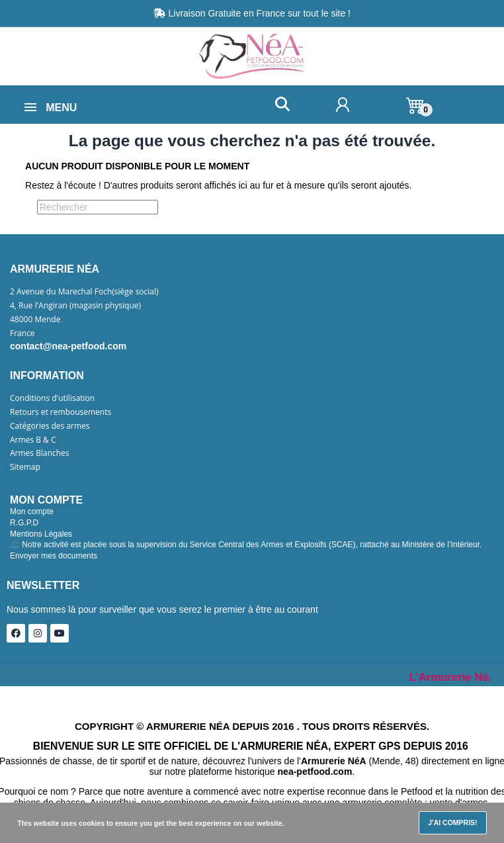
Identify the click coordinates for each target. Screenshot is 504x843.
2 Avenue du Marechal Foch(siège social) (84, 292)
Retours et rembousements (61, 412)
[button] (282, 104)
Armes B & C (33, 440)
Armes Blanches (40, 453)
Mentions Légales (41, 534)
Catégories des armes (50, 426)
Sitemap (25, 467)
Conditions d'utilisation (52, 398)
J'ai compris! (452, 822)
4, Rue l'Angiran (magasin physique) (75, 306)
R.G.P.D (24, 523)
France (22, 333)
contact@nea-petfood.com (68, 346)
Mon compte (32, 511)
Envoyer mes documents (54, 556)
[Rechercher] (98, 207)
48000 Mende (35, 320)
